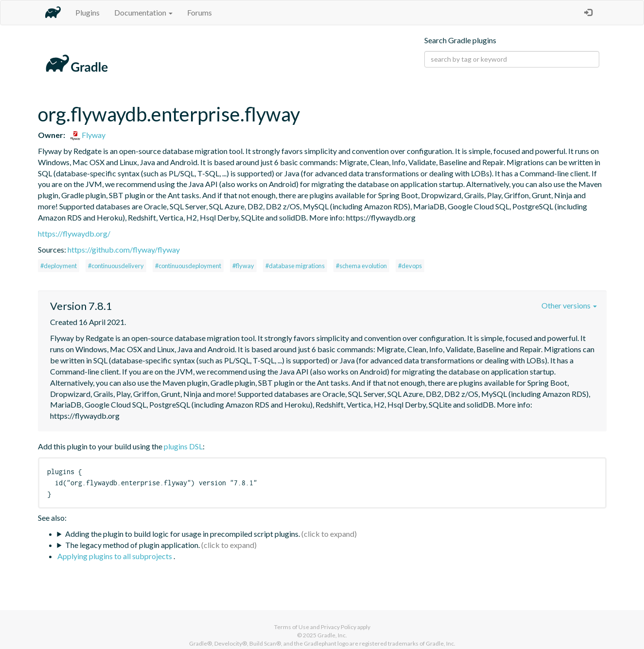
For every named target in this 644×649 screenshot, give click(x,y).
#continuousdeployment (188, 266)
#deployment (59, 266)
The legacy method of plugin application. (132, 545)
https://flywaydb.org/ (74, 233)
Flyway (88, 135)
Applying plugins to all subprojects (115, 556)
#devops (410, 266)
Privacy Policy (339, 627)
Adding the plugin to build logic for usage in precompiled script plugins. (183, 534)
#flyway (243, 266)
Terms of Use (292, 627)
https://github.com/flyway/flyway (124, 249)
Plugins (87, 12)
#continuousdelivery (116, 266)
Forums (200, 12)
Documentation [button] (143, 12)
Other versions (569, 305)
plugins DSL (183, 446)
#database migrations (295, 266)
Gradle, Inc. (332, 635)
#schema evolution (361, 266)
